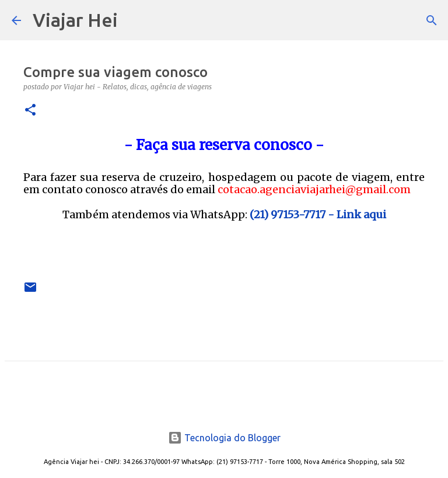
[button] (30, 111)
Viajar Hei (75, 20)
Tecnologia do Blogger (224, 438)
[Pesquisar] (134, 20)
